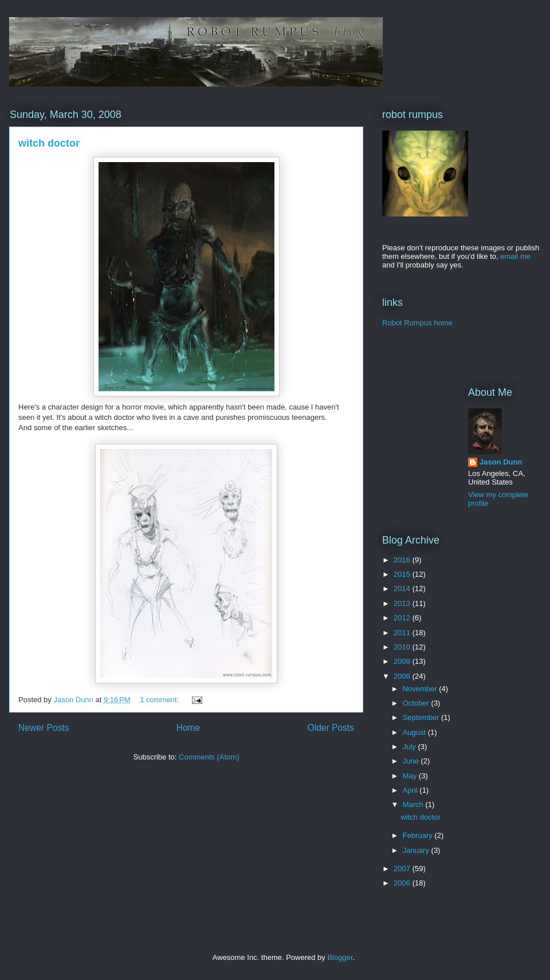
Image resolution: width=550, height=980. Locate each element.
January (417, 850)
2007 (403, 869)
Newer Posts (44, 728)
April (411, 790)
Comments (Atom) (209, 757)
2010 (403, 647)
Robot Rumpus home (417, 323)
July (410, 747)
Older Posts (331, 728)
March (414, 804)
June (412, 761)
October (417, 703)
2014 (403, 589)
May (411, 776)
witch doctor (49, 143)
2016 (403, 560)
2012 (403, 618)
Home (188, 728)
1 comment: (160, 700)
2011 (403, 633)
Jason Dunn (501, 462)
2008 (403, 676)
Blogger (340, 957)
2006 (403, 883)
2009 (403, 661)
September (422, 717)
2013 (403, 603)
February (419, 835)
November (421, 689)
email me (515, 256)
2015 (403, 574)
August (415, 732)
